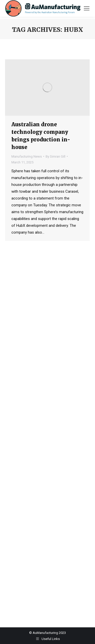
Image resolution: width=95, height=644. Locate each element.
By (55, 156)
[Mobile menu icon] (87, 8)
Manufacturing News (27, 156)
